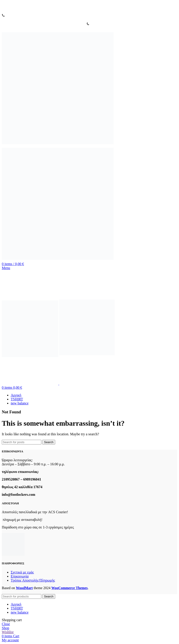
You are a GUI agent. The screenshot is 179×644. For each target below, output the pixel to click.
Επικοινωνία (20, 576)
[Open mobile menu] (6, 268)
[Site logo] (58, 144)
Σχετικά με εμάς (22, 572)
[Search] (22, 442)
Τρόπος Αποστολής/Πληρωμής (33, 580)
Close (6, 624)
